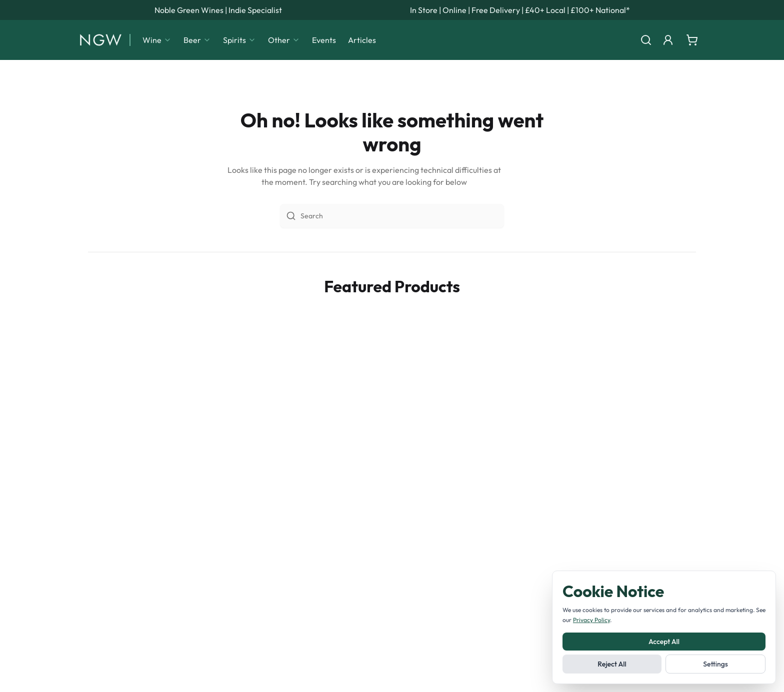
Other (284, 40)
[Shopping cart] (692, 40)
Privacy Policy (591, 620)
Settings (715, 664)
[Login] (668, 40)
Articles (362, 40)
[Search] (646, 40)
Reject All (612, 664)
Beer (197, 40)
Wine (157, 40)
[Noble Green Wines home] (101, 40)
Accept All (664, 642)
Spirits (239, 40)
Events (324, 40)
